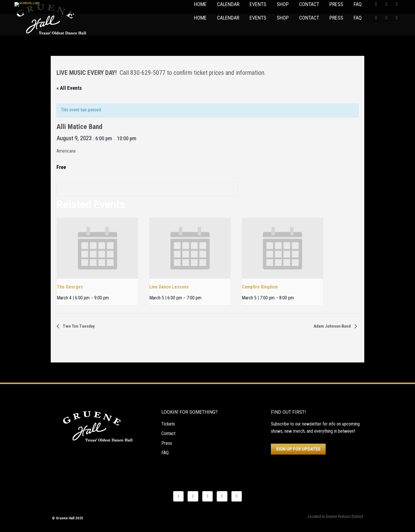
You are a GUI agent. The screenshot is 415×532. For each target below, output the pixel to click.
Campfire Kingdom (260, 287)
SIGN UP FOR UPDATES (298, 449)
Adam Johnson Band (333, 326)
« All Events (69, 88)
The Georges (70, 287)
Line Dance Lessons (169, 287)
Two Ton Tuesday (78, 326)
